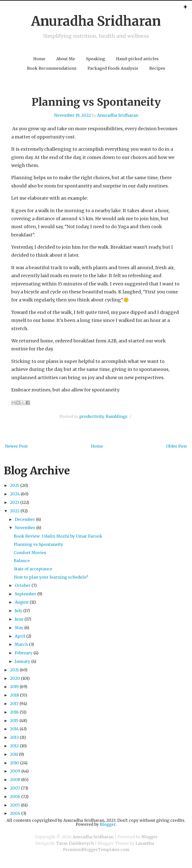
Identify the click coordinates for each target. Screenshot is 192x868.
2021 (14, 670)
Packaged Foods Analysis (113, 68)
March (21, 644)
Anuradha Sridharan (96, 21)
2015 (14, 721)
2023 (15, 502)
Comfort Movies (30, 553)
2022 (15, 511)
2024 (15, 494)
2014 (14, 729)
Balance (22, 561)
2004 (15, 813)
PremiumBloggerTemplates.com (96, 850)
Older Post (176, 446)
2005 (15, 805)
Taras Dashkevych (75, 843)
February (24, 653)
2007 (15, 788)
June (19, 619)
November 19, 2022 (72, 115)
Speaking (95, 59)
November (25, 528)
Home (39, 59)
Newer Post (16, 446)
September (25, 594)
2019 (14, 687)
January (22, 661)
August (22, 602)
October (23, 585)
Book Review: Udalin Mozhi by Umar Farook (58, 536)
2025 (15, 485)
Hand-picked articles (137, 59)
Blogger (108, 824)
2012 (14, 746)
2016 (14, 712)
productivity (91, 416)
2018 (14, 695)
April (20, 636)
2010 (14, 763)
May (19, 628)
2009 (15, 771)
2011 (14, 754)
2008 (15, 780)
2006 (15, 797)
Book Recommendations (52, 68)
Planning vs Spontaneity (96, 102)
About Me (66, 59)
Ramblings (117, 416)
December (25, 519)
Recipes (157, 68)
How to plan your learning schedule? (51, 577)
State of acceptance (33, 569)
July (18, 611)
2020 (15, 678)
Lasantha (145, 843)
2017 (14, 704)
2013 (14, 737)
